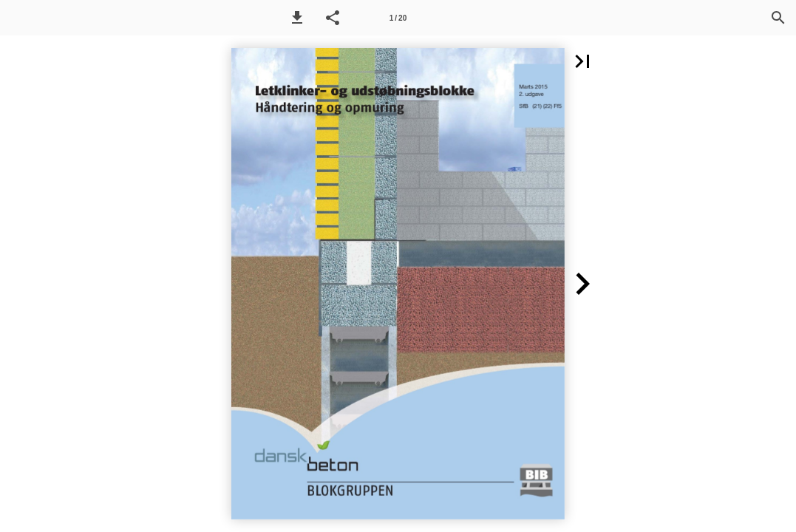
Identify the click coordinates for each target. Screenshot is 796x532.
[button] (297, 18)
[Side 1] (398, 18)
